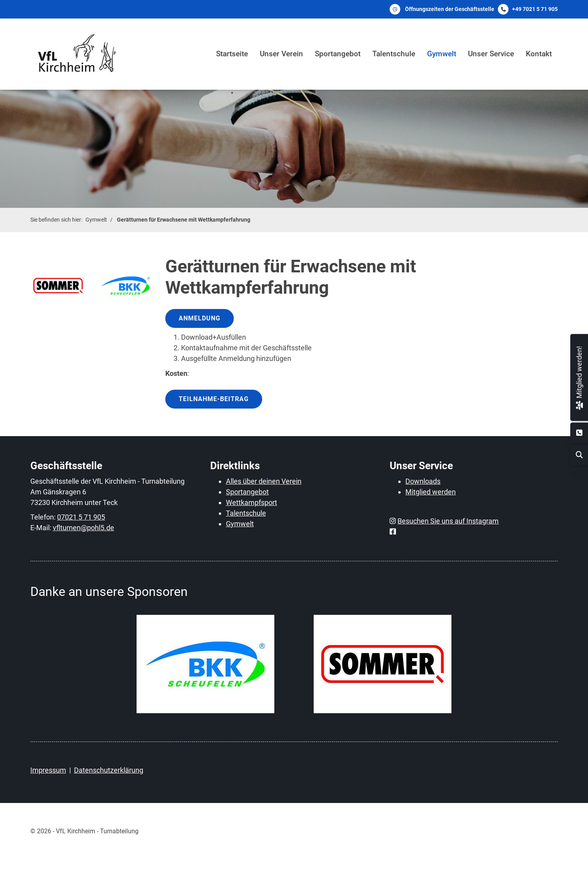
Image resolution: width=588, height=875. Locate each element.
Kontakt (539, 54)
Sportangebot (338, 54)
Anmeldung (200, 318)
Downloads (423, 481)
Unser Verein (281, 54)
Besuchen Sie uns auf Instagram (448, 521)
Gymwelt (442, 54)
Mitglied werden (431, 492)
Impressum (48, 770)
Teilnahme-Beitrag (214, 399)
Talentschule (394, 54)
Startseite (232, 54)
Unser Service (491, 54)
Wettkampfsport (251, 502)
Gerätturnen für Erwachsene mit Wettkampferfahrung (184, 220)
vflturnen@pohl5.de (83, 528)
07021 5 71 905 (81, 517)
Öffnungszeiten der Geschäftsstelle (450, 9)
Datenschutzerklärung (109, 770)
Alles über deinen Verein (264, 481)
